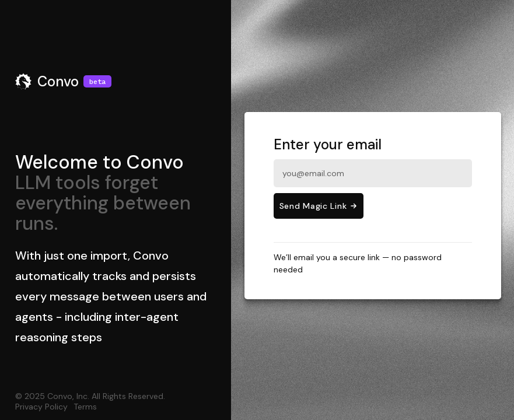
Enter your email (373, 161)
